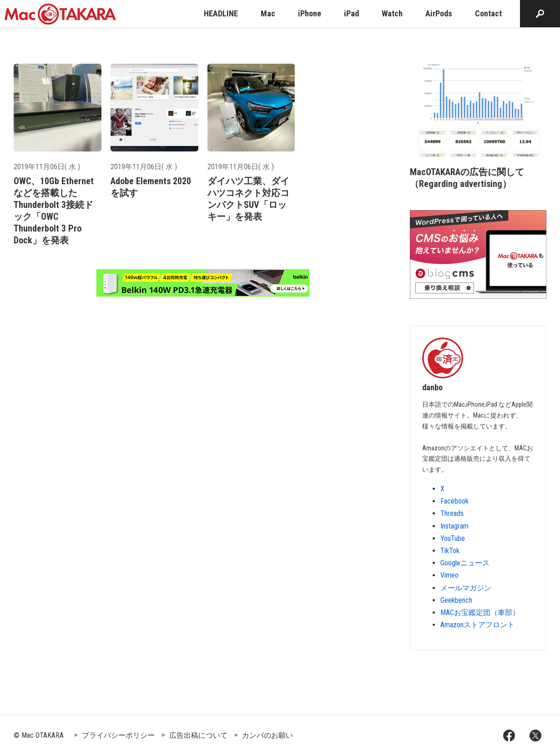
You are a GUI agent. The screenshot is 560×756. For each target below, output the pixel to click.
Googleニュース (465, 563)
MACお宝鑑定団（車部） (480, 612)
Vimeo (449, 575)
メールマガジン (466, 588)
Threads (452, 513)
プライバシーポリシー (118, 735)
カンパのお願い (267, 735)
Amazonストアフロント (477, 625)
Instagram (454, 526)
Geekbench (456, 600)
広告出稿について (198, 735)
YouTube (453, 538)
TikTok (450, 551)
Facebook (454, 501)
